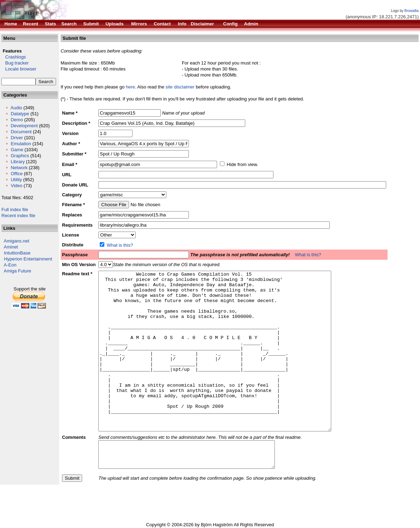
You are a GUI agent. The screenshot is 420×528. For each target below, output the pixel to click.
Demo (17, 120)
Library (18, 162)
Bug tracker (15, 63)
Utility (16, 180)
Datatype (20, 114)
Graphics (20, 156)
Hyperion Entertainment (28, 259)
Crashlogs (14, 57)
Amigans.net (17, 241)
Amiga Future (18, 271)
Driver (17, 138)
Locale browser (19, 69)
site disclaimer (180, 87)
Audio (16, 108)
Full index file (15, 210)
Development (24, 126)
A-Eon (10, 265)
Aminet (11, 247)
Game (17, 150)
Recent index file (18, 216)
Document (21, 132)
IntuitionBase (17, 253)
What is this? (120, 245)
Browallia (412, 11)
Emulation (21, 144)
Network (19, 168)
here (130, 87)
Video (16, 186)
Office (17, 174)
